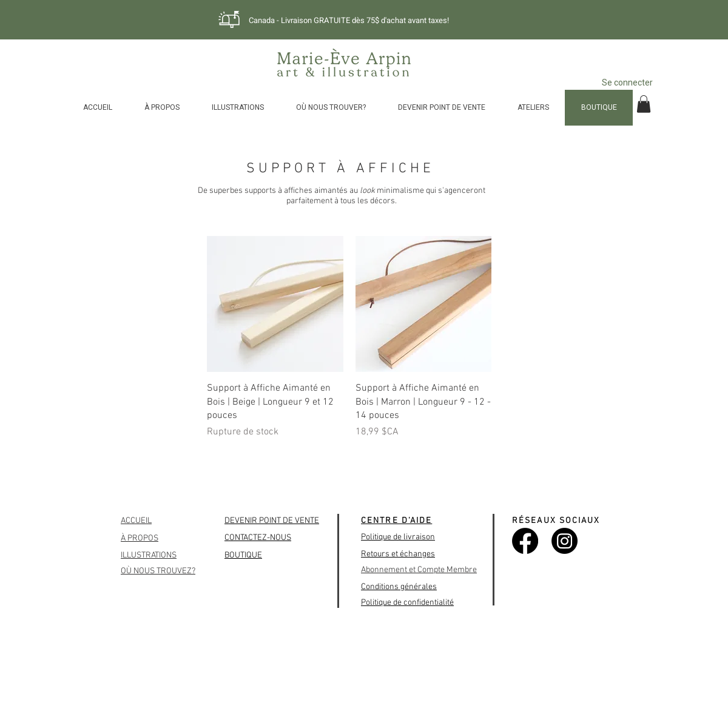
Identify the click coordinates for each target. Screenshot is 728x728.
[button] (644, 104)
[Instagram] (565, 541)
